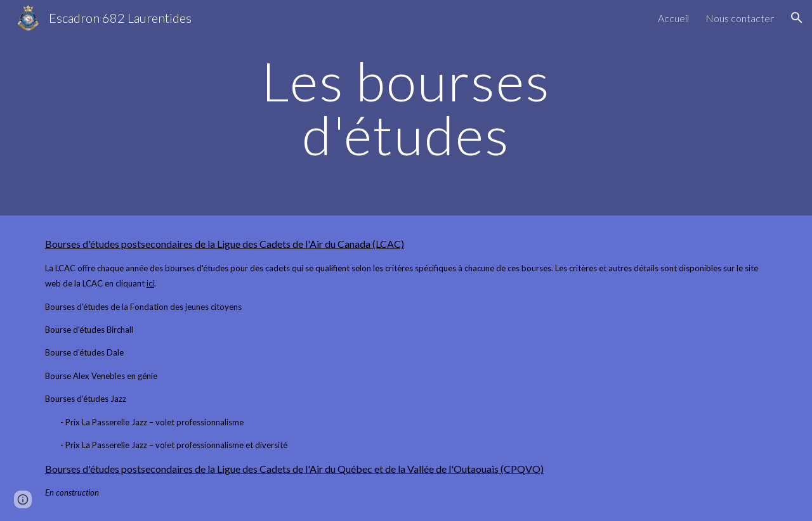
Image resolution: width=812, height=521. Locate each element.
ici (150, 283)
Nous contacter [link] (740, 18)
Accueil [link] (673, 18)
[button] (797, 18)
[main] (406, 108)
